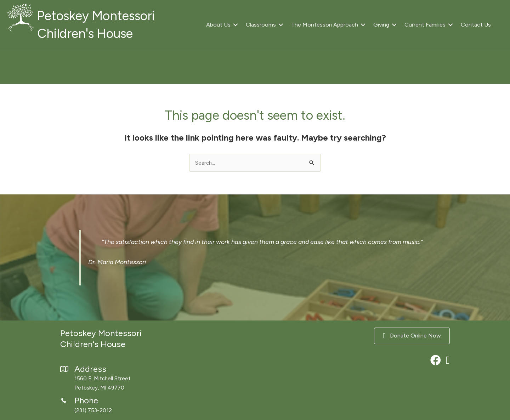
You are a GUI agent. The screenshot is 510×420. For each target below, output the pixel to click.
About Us (218, 25)
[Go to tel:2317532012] (120, 406)
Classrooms (261, 25)
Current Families (425, 25)
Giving (381, 25)
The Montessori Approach (325, 25)
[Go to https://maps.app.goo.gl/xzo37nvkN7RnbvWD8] (120, 379)
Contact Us (476, 25)
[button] (236, 25)
